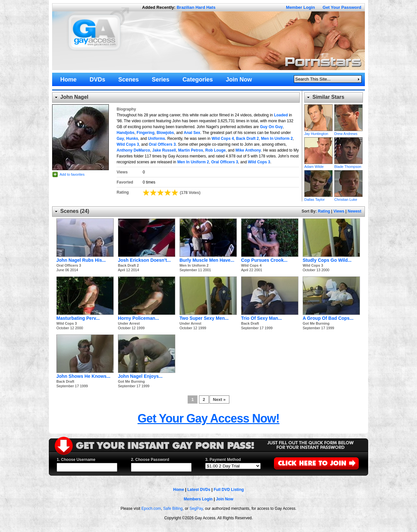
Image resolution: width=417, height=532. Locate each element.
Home (179, 490)
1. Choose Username (76, 460)
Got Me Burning (316, 323)
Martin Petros (191, 150)
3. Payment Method (223, 460)
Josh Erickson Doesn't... (144, 260)
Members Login (198, 499)
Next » (219, 399)
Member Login (301, 7)
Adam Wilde (318, 151)
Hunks (132, 139)
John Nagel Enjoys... (140, 376)
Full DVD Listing (229, 490)
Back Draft (250, 323)
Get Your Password (342, 7)
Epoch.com (151, 509)
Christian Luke (348, 184)
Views (339, 211)
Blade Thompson (348, 151)
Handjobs (126, 133)
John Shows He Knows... (83, 376)
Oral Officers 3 (162, 144)
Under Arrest (129, 323)
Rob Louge (216, 150)
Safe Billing (173, 509)
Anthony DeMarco (133, 150)
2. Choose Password (150, 460)
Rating (324, 211)
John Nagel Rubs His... (81, 260)
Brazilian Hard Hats (196, 7)
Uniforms (157, 139)
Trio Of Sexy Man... (261, 318)
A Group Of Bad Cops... (328, 318)
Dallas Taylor (318, 184)
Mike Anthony (248, 150)
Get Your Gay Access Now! (208, 418)
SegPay (196, 509)
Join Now (225, 499)
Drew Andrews (348, 118)
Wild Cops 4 (223, 139)
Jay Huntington (318, 118)
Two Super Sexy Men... (204, 318)
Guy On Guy (271, 127)
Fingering (145, 133)
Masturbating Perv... (78, 318)
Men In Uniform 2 (277, 139)
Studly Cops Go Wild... (327, 260)
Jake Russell (164, 150)
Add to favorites (72, 174)
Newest (354, 211)
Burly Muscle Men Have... (207, 260)
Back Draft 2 (248, 139)
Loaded (281, 115)
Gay (120, 139)
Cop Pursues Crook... (264, 260)
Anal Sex (192, 133)
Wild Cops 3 (128, 144)
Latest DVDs (199, 490)
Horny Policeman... (138, 318)
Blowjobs (165, 133)
